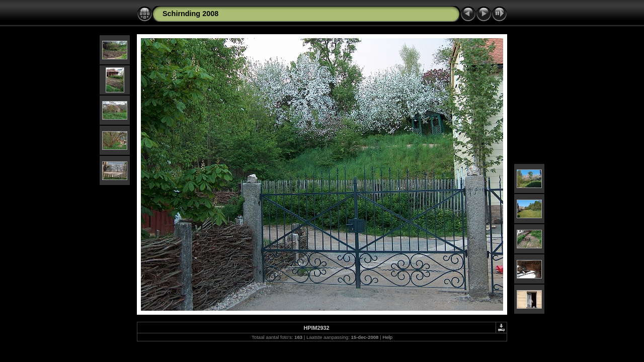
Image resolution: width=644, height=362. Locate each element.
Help (387, 337)
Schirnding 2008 (190, 14)
